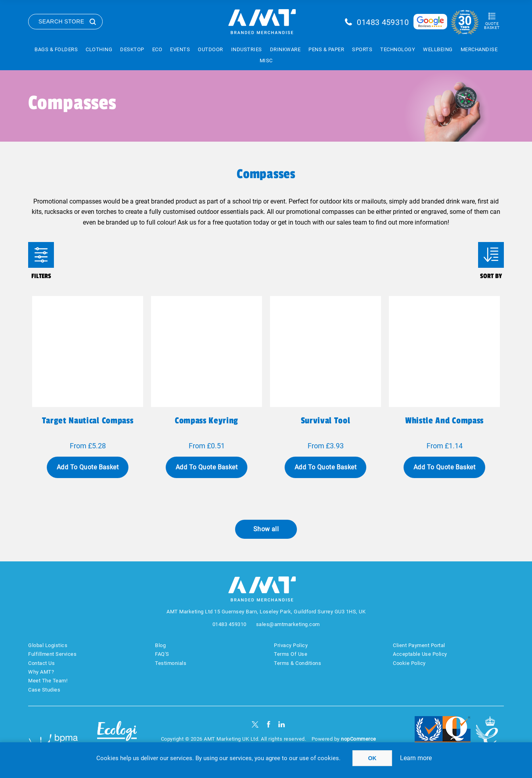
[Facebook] (269, 724)
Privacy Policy (291, 645)
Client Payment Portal (419, 645)
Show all (266, 529)
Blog (160, 645)
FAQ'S (162, 654)
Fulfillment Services (52, 654)
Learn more (416, 758)
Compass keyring (207, 421)
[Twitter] (255, 724)
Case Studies (44, 690)
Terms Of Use (291, 654)
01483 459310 (383, 22)
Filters (41, 255)
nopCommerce (359, 739)
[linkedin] (282, 724)
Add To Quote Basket (88, 467)
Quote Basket (492, 26)
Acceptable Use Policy (420, 654)
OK (372, 758)
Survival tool (326, 421)
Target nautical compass (88, 421)
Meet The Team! (48, 681)
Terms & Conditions (298, 663)
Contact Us (41, 663)
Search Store (61, 21)
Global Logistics (48, 645)
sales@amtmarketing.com (288, 624)
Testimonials (171, 663)
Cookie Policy (409, 663)
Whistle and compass (444, 421)
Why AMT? (41, 672)
